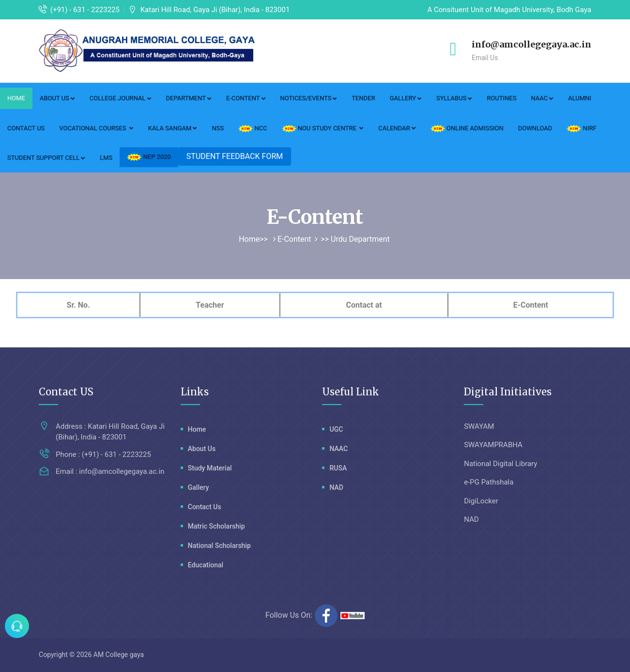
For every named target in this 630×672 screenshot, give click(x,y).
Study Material (210, 468)
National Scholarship (219, 546)
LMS (106, 158)
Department (189, 98)
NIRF (581, 128)
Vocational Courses (96, 128)
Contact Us (26, 128)
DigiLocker (481, 501)
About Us (57, 98)
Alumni (580, 98)
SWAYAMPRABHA (493, 445)
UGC (336, 429)
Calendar (397, 128)
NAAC (542, 98)
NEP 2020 (149, 157)
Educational (206, 565)
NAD (336, 487)
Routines (501, 98)
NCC (253, 128)
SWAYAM (479, 426)
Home (16, 98)
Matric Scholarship (216, 526)
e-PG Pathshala (489, 482)
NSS (218, 128)
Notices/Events (309, 98)
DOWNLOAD (535, 128)
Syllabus (454, 98)
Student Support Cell (46, 158)
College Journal (121, 98)
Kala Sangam (173, 128)
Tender (363, 98)
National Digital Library (500, 464)
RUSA (338, 468)
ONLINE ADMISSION (467, 128)
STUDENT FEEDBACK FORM (235, 156)
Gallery (406, 98)
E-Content (246, 98)
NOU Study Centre (323, 128)
